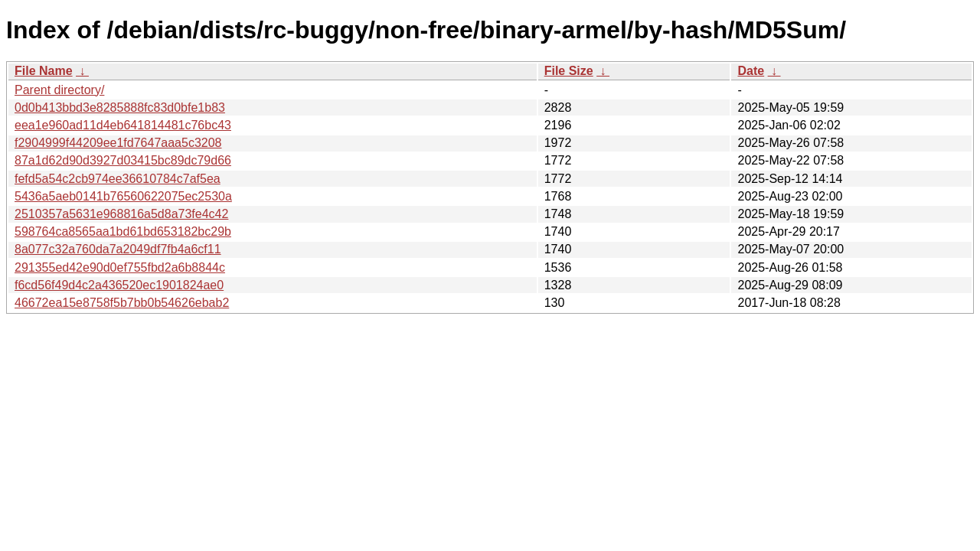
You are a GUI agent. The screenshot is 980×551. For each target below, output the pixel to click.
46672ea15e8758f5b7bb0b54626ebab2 (122, 303)
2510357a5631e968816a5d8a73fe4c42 (121, 214)
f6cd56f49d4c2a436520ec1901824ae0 (119, 285)
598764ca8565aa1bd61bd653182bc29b (123, 231)
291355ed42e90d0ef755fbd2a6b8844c (120, 267)
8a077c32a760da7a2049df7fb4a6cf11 (118, 249)
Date (751, 71)
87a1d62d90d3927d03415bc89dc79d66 (123, 160)
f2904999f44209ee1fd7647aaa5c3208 (118, 143)
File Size (569, 71)
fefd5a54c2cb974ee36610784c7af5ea (118, 179)
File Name (44, 71)
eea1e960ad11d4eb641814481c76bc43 (123, 125)
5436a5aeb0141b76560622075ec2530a (123, 196)
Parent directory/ (59, 90)
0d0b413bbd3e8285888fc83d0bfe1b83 (120, 108)
